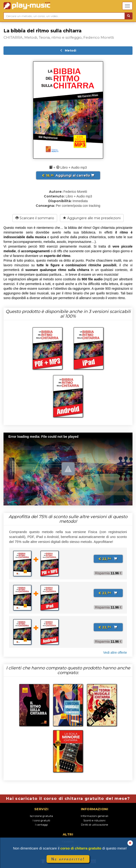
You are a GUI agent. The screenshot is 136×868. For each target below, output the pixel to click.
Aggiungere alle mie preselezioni (92, 218)
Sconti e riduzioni (94, 820)
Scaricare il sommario (35, 218)
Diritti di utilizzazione (94, 825)
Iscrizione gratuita (41, 816)
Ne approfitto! (68, 859)
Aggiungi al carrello (68, 175)
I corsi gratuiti (41, 820)
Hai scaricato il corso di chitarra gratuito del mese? (68, 798)
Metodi (68, 50)
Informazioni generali (94, 816)
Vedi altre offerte (115, 653)
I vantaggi (41, 825)
